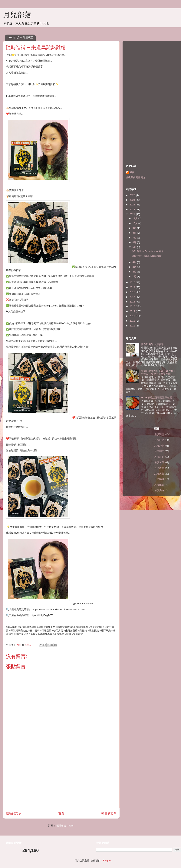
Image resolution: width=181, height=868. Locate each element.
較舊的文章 (109, 813)
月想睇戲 (159, 485)
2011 (133, 326)
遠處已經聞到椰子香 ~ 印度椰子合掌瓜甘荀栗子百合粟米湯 (159, 372)
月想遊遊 (159, 468)
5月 (135, 247)
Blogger (107, 861)
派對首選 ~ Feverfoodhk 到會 (148, 251)
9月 (135, 228)
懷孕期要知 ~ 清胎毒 (152, 344)
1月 (135, 277)
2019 (133, 287)
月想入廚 (159, 462)
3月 (135, 267)
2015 (133, 306)
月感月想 (159, 440)
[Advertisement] (61, 782)
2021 (133, 214)
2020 (133, 282)
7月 (135, 238)
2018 (133, 292)
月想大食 (159, 446)
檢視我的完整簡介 (136, 177)
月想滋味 (159, 451)
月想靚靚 (159, 434)
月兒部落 (17, 15)
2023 (133, 205)
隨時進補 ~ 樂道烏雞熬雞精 (147, 256)
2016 (133, 302)
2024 (133, 200)
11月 (135, 218)
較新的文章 (14, 813)
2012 (133, 321)
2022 (133, 209)
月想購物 (159, 479)
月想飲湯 (159, 474)
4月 (135, 262)
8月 (135, 233)
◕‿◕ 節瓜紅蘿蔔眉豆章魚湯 (157, 398)
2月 (135, 272)
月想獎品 (159, 490)
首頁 (61, 813)
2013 (133, 316)
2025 (133, 195)
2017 (133, 297)
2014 (133, 311)
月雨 (132, 172)
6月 (135, 242)
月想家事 (159, 457)
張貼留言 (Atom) (65, 826)
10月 (135, 223)
